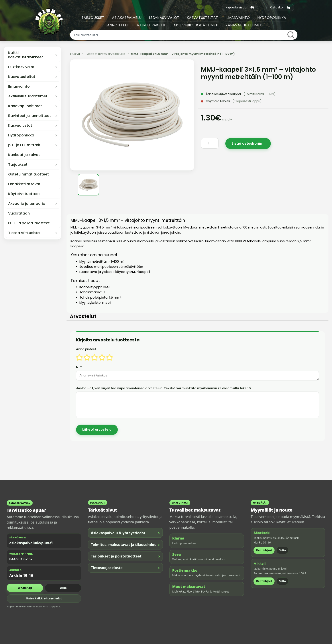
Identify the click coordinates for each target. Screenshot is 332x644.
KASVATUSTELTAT (202, 18)
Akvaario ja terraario (27, 204)
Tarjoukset (18, 165)
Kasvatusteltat (22, 77)
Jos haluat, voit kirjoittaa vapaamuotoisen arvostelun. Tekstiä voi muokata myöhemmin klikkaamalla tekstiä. (164, 388)
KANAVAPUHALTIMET (244, 25)
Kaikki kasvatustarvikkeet (26, 55)
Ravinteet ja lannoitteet (29, 116)
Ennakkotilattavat (24, 184)
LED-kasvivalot (21, 67)
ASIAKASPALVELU (127, 18)
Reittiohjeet (264, 550)
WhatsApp (25, 588)
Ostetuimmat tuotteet (28, 174)
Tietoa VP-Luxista (24, 233)
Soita (63, 588)
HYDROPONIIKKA (272, 18)
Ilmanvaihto (19, 87)
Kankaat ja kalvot (24, 155)
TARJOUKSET (93, 18)
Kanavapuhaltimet (25, 106)
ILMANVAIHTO (238, 18)
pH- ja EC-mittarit (24, 145)
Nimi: (80, 367)
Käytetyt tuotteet (24, 194)
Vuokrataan (19, 213)
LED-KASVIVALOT (164, 18)
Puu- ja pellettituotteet (29, 223)
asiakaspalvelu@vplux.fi (31, 543)
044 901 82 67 (21, 559)
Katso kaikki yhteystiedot (44, 598)
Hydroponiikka (21, 135)
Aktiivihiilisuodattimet (28, 96)
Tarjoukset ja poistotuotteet (125, 556)
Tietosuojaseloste (125, 568)
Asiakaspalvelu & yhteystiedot (125, 533)
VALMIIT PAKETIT (151, 25)
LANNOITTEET (117, 25)
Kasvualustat (20, 126)
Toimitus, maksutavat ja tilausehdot (125, 545)
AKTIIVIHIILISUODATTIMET (196, 25)
